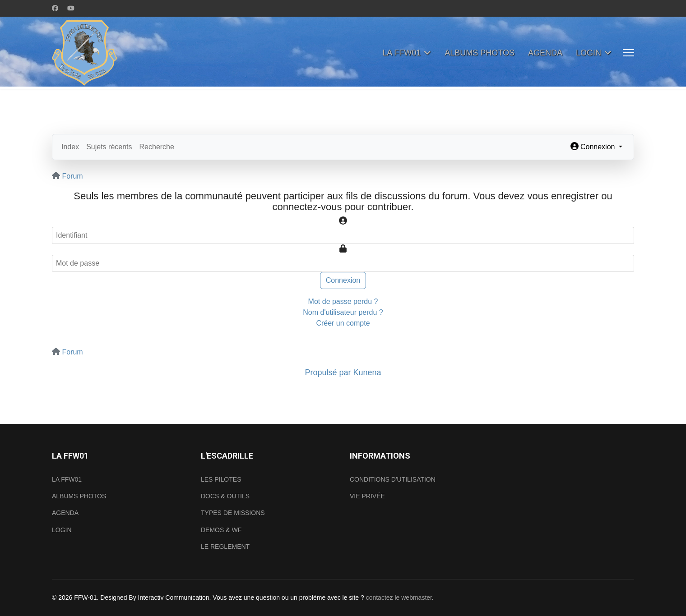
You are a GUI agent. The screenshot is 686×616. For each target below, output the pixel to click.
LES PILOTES (221, 479)
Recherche (157, 147)
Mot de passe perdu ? (343, 301)
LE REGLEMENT (225, 547)
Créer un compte (343, 323)
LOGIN (589, 53)
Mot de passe (347, 244)
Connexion (343, 280)
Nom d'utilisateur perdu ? (343, 312)
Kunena (367, 372)
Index (70, 147)
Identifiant (347, 216)
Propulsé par (329, 372)
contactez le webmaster (399, 598)
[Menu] (628, 53)
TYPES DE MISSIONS (233, 513)
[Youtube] (71, 8)
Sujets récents (109, 147)
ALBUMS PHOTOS (480, 53)
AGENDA (545, 53)
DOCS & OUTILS (225, 496)
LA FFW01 (401, 53)
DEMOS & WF (221, 530)
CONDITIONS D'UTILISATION (393, 479)
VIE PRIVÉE (367, 496)
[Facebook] (55, 8)
